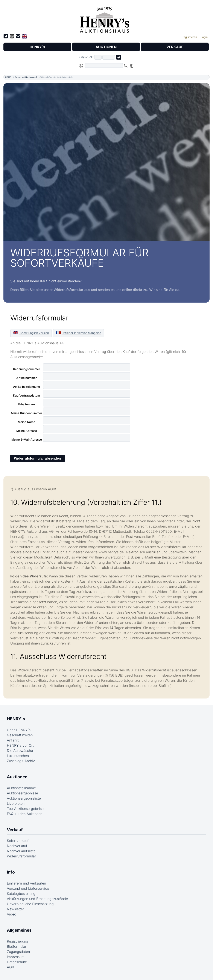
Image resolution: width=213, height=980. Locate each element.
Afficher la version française (78, 333)
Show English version (31, 333)
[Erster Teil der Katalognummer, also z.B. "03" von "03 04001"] (98, 57)
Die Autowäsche (20, 751)
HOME (8, 77)
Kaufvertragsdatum (27, 395)
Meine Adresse (27, 431)
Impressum (16, 957)
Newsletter (15, 909)
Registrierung (17, 941)
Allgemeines (19, 930)
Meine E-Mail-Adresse (27, 440)
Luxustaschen (18, 756)
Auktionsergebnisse (22, 793)
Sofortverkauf (18, 841)
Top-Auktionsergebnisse (26, 809)
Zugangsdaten (18, 952)
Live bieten (16, 803)
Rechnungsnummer (27, 369)
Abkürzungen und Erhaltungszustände (37, 899)
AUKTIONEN (106, 47)
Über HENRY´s (19, 730)
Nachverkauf (17, 846)
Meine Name (27, 422)
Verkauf (15, 830)
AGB (10, 967)
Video (11, 914)
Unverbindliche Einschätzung (30, 904)
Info (11, 872)
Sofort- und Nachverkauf (26, 77)
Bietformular (17, 946)
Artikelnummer (27, 378)
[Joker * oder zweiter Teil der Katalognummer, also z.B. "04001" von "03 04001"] (109, 57)
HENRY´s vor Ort (20, 745)
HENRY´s (37, 47)
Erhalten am (27, 404)
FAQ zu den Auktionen (25, 814)
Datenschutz (17, 962)
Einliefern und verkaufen (26, 883)
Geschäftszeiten (20, 735)
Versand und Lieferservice (28, 888)
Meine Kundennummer (27, 413)
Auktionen (17, 777)
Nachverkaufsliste (21, 851)
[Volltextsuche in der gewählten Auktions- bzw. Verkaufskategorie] (104, 65)
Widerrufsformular (21, 856)
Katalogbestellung (21, 894)
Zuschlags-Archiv (21, 761)
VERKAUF (175, 47)
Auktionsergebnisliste (24, 798)
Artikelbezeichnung (27, 387)
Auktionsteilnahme (21, 788)
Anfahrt (13, 740)
